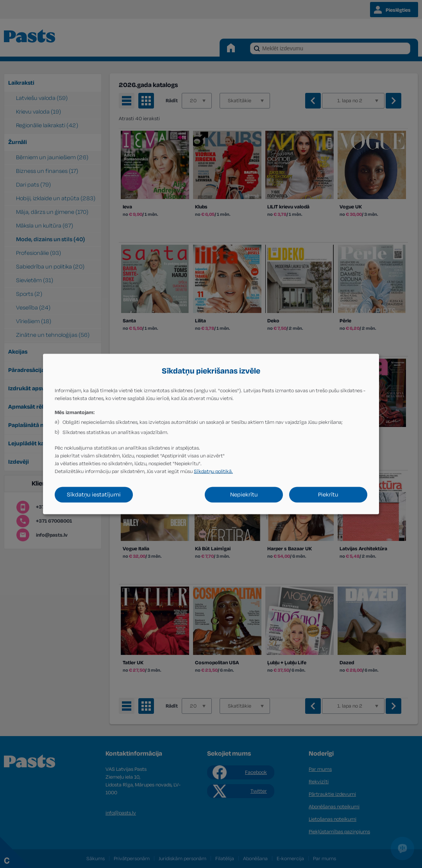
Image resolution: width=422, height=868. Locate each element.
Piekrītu (328, 495)
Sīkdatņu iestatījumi (94, 495)
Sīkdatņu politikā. (213, 471)
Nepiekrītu (244, 495)
